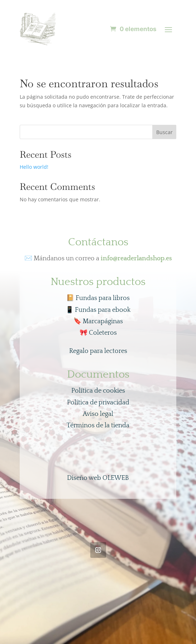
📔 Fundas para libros (98, 298)
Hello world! (34, 167)
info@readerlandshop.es (136, 259)
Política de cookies (98, 391)
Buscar (164, 132)
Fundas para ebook (98, 310)
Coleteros (98, 333)
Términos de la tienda (98, 426)
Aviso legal (98, 414)
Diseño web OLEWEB (98, 478)
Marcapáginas (98, 321)
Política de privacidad (98, 403)
